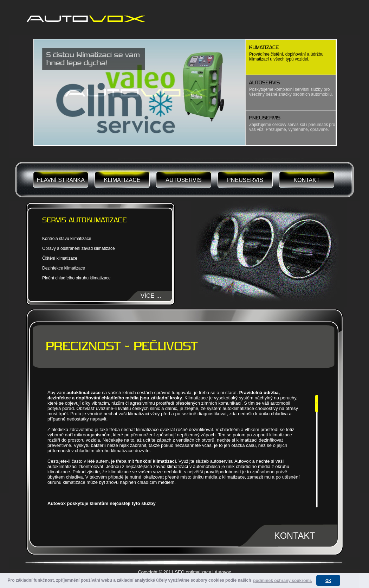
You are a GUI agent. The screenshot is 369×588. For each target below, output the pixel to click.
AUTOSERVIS (184, 180)
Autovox (223, 572)
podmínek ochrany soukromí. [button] (282, 581)
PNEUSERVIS (245, 180)
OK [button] (328, 581)
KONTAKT (306, 180)
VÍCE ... (151, 296)
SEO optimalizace (193, 572)
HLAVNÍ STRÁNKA (61, 180)
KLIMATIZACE (122, 180)
